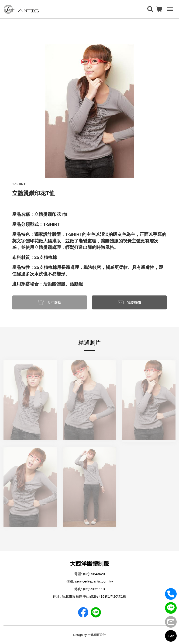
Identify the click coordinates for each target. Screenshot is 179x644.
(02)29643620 (94, 574)
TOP (171, 636)
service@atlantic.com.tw (94, 581)
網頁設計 (100, 635)
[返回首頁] (21, 9)
